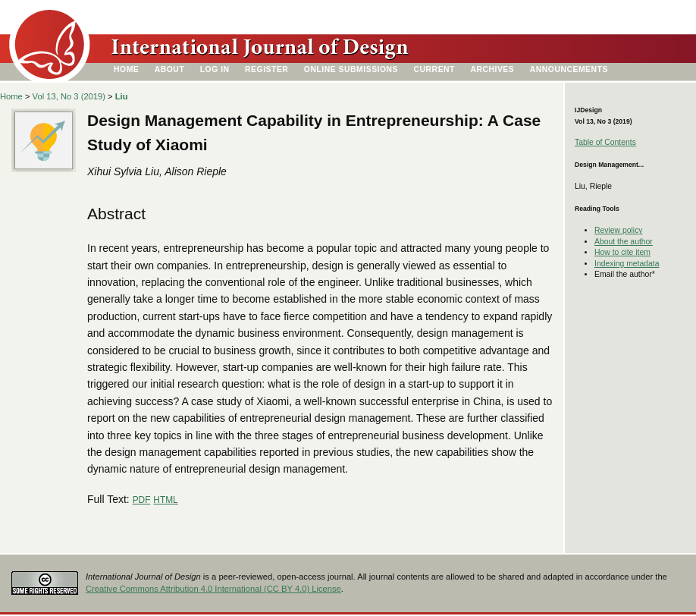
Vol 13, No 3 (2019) (69, 96)
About (170, 69)
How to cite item (622, 252)
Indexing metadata (627, 264)
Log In (215, 69)
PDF (142, 500)
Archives (492, 69)
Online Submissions (351, 69)
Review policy (619, 230)
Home (126, 69)
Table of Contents (605, 142)
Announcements (569, 69)
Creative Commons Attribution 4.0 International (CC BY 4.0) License (213, 589)
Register (266, 69)
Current (434, 69)
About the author (624, 242)
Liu (122, 96)
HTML (165, 500)
